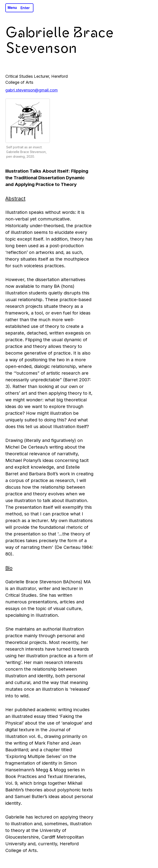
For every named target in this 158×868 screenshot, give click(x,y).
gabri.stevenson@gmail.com (32, 90)
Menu (12, 8)
